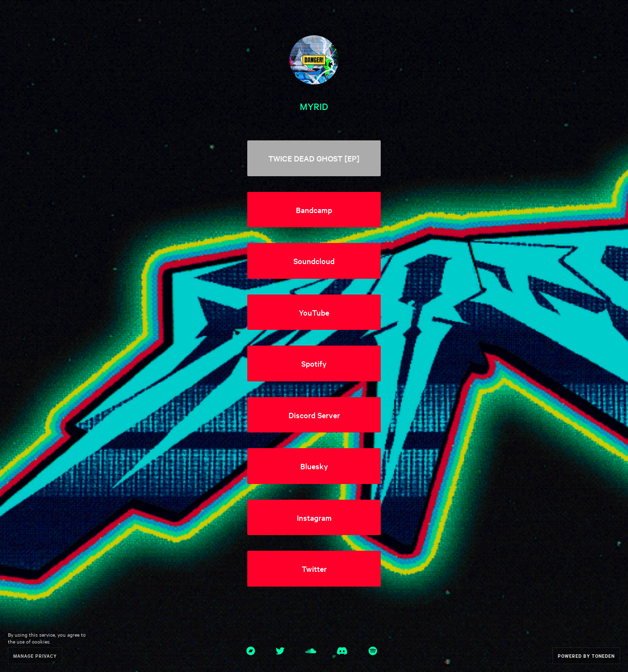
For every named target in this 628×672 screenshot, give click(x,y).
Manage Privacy (35, 656)
